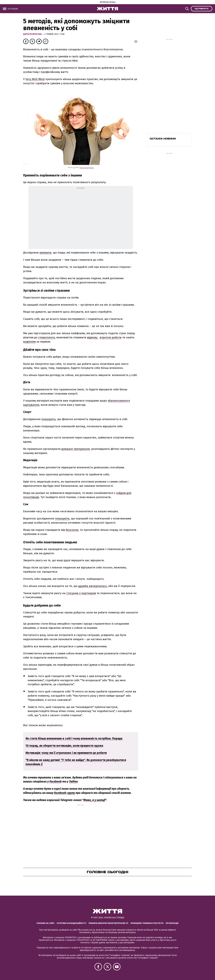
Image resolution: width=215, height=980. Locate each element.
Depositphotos (87, 168)
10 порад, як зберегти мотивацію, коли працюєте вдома (64, 746)
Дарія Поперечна (33, 34)
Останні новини (163, 139)
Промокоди (172, 923)
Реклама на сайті (46, 923)
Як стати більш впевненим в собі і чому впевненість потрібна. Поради (74, 739)
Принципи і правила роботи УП (147, 923)
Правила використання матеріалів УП (108, 923)
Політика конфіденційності (72, 923)
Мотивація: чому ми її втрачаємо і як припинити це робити (66, 753)
